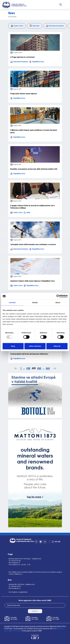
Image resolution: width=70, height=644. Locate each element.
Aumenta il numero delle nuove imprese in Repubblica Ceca (32, 281)
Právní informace (16, 631)
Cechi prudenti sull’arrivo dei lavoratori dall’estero (29, 354)
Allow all (57, 346)
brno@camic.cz (16, 588)
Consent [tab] (12, 302)
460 (39, 368)
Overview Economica (55, 26)
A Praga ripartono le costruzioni (22, 57)
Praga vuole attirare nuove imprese (24, 94)
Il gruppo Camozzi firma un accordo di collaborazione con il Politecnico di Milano (32, 207)
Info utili (56, 542)
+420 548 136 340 (16, 586)
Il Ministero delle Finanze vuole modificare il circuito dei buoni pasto (34, 131)
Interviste (35, 26)
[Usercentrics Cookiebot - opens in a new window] (58, 296)
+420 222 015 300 (16, 561)
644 (48, 368)
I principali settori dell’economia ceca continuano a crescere (33, 244)
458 (28, 368)
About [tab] (58, 302)
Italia (27, 213)
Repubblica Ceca (37, 62)
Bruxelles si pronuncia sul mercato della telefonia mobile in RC (34, 169)
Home (10, 17)
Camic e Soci (17, 26)
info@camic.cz (16, 563)
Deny (13, 346)
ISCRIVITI (35, 611)
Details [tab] (35, 302)
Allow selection (35, 346)
